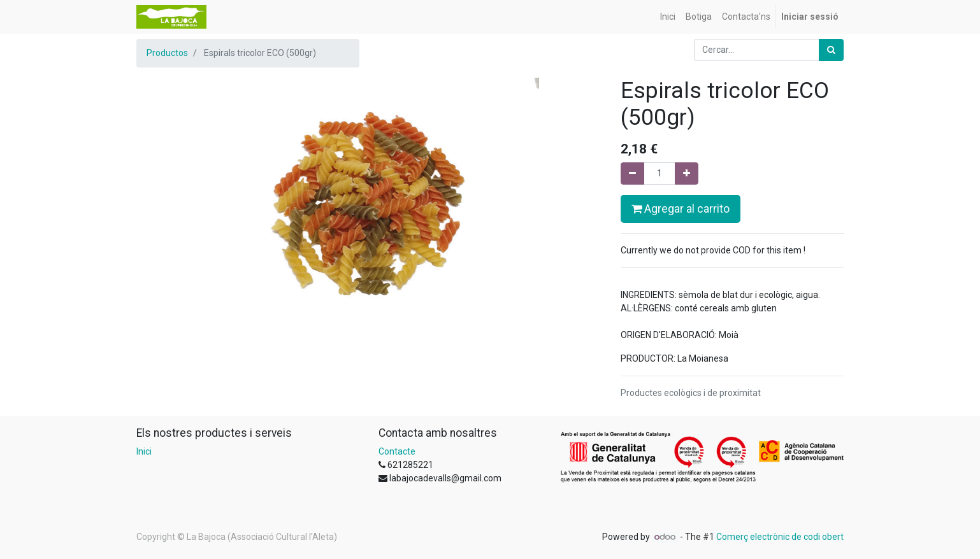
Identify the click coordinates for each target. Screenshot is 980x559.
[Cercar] (831, 50)
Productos (167, 53)
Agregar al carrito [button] (681, 209)
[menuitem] (668, 17)
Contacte (397, 451)
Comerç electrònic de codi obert (780, 537)
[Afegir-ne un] (687, 173)
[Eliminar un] (632, 173)
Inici (144, 451)
